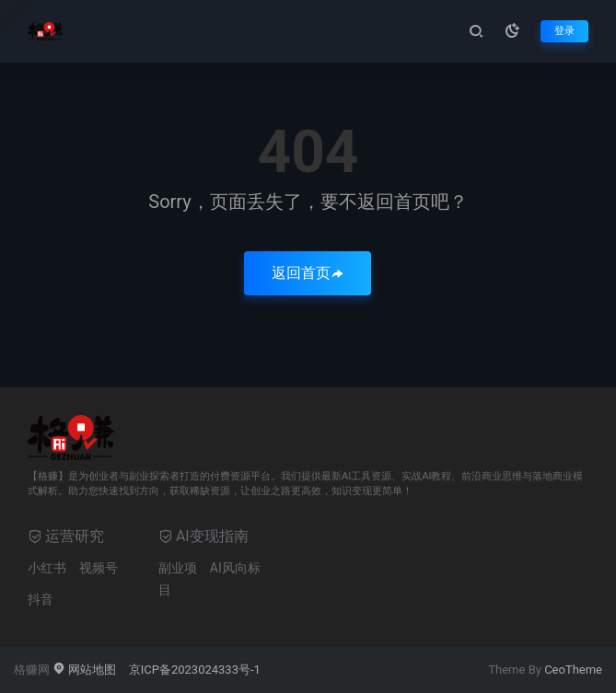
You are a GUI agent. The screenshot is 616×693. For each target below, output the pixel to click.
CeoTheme (573, 670)
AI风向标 (235, 568)
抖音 (41, 599)
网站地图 (84, 670)
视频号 (99, 568)
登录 (564, 31)
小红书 (47, 568)
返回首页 (308, 273)
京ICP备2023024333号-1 (195, 670)
